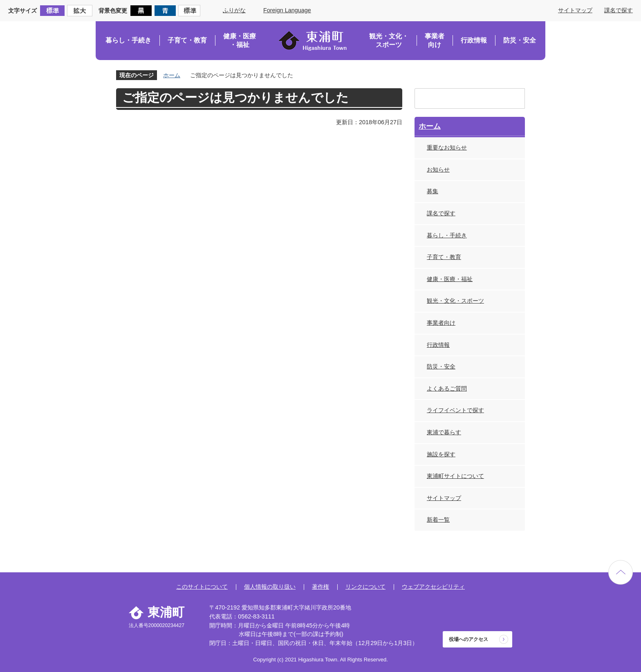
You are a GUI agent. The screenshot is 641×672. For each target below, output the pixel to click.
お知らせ (438, 170)
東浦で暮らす (444, 432)
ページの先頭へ (621, 572)
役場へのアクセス (468, 639)
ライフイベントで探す (455, 410)
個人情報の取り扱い (270, 587)
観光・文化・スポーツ (389, 41)
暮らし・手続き (128, 40)
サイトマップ (575, 10)
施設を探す (441, 454)
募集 (433, 191)
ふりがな (234, 10)
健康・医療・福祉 (240, 41)
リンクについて (365, 587)
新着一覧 (438, 520)
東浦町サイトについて (455, 476)
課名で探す (619, 10)
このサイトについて (202, 587)
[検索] (462, 98)
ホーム (172, 75)
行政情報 (474, 40)
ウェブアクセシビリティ (433, 587)
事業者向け (435, 41)
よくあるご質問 (447, 388)
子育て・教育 (187, 40)
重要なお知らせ (447, 147)
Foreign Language (287, 10)
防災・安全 (520, 40)
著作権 (320, 587)
